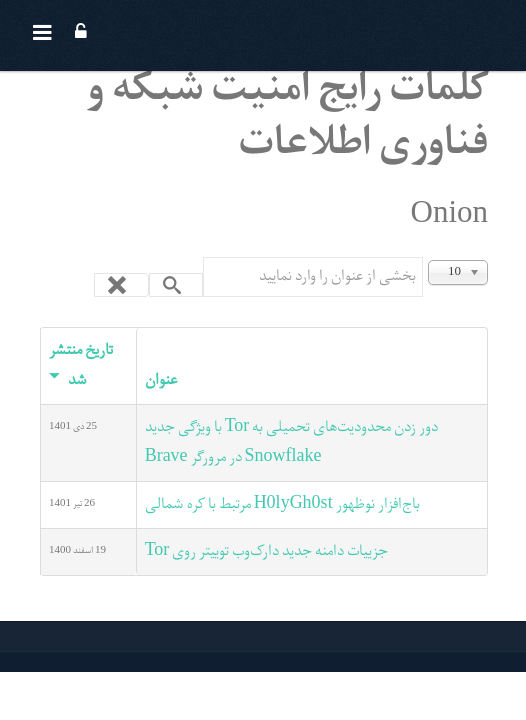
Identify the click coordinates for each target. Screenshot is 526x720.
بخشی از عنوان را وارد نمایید (422, 257)
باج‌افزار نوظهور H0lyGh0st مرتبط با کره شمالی (282, 505)
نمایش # (487, 257)
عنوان (161, 381)
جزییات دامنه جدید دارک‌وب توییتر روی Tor (267, 552)
